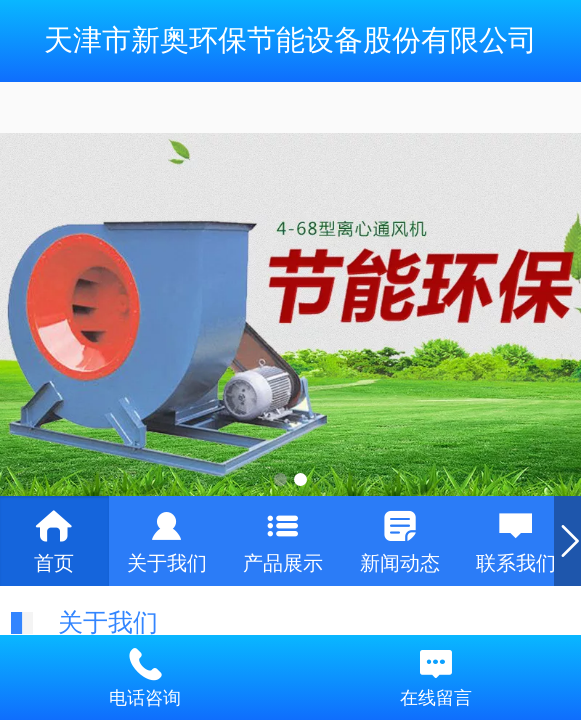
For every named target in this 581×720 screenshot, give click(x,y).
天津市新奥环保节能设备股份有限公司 (290, 40)
